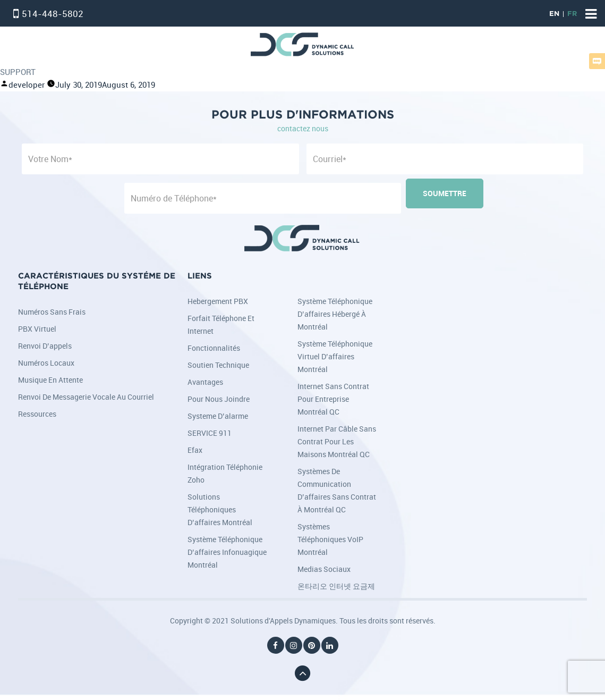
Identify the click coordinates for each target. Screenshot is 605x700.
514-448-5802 (53, 14)
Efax (195, 450)
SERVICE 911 (210, 433)
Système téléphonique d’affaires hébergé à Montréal (335, 314)
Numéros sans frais (52, 312)
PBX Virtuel (37, 329)
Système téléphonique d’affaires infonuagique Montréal (227, 552)
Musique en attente (50, 380)
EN (554, 14)
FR (572, 14)
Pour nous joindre (219, 399)
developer (27, 85)
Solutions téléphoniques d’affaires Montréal (220, 509)
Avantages (205, 382)
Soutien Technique (218, 365)
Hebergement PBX (218, 301)
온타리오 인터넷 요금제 (336, 586)
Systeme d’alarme (218, 416)
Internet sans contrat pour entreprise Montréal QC (333, 399)
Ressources (37, 414)
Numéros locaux (46, 363)
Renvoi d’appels (45, 346)
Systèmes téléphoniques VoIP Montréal (330, 539)
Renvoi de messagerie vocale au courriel (86, 397)
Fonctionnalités (214, 348)
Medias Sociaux (324, 569)
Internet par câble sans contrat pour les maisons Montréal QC (337, 441)
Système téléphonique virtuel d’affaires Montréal (335, 356)
